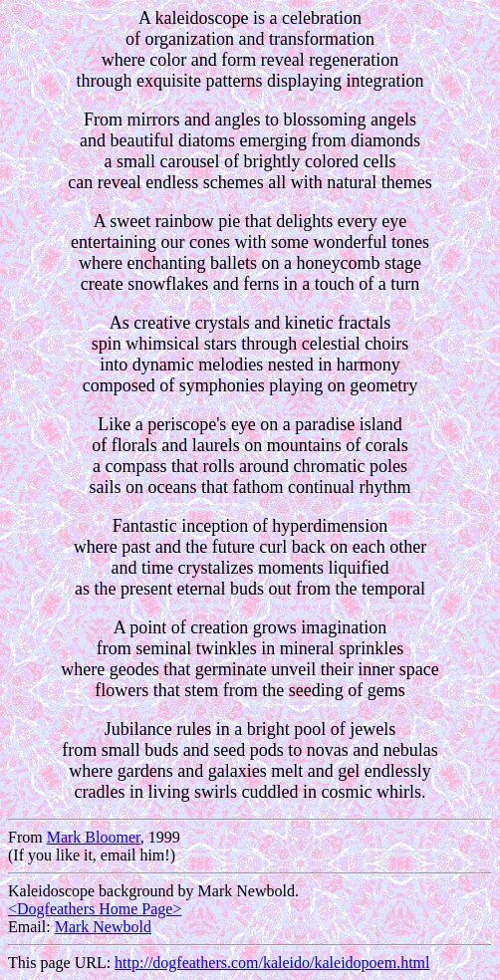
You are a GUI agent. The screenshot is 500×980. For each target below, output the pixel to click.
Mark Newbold (103, 927)
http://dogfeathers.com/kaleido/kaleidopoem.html (272, 963)
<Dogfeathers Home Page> (95, 909)
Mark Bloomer (94, 837)
